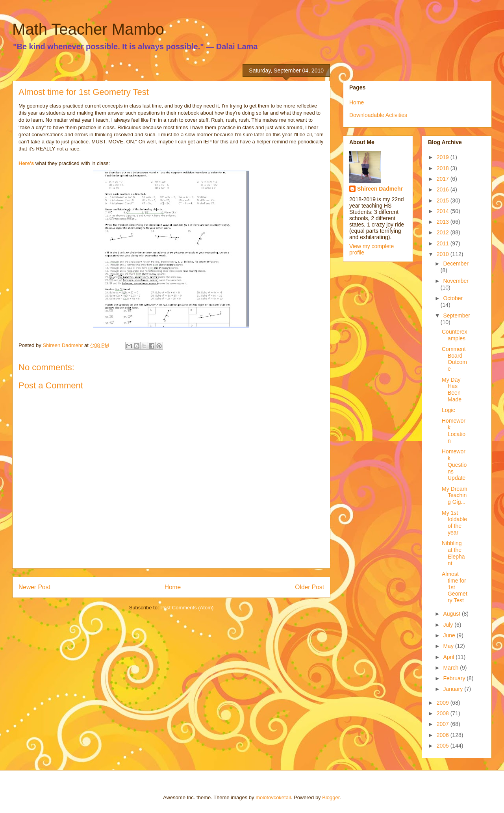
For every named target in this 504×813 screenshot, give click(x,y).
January (454, 689)
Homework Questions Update (454, 465)
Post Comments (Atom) (187, 608)
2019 (444, 157)
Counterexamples (455, 335)
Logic (448, 410)
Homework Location (454, 431)
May (449, 646)
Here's (26, 163)
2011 (444, 243)
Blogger (331, 797)
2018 (444, 168)
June (450, 635)
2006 (444, 735)
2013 (444, 222)
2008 (444, 713)
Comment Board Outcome (454, 359)
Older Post (309, 587)
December (456, 264)
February (455, 678)
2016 (444, 189)
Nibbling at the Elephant (453, 553)
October (453, 298)
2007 (444, 724)
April (449, 657)
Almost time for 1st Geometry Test (455, 587)
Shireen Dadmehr (380, 189)
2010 (444, 254)
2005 (444, 746)
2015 (444, 200)
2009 (444, 703)
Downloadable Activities (378, 115)
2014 (444, 211)
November (456, 281)
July (449, 625)
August (452, 614)
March (451, 668)
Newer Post (34, 587)
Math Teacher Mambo (88, 29)
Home (173, 587)
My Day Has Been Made (452, 390)
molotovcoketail (273, 797)
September (456, 316)
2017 (444, 179)
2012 (444, 232)
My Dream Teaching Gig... (455, 496)
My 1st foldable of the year (454, 523)
